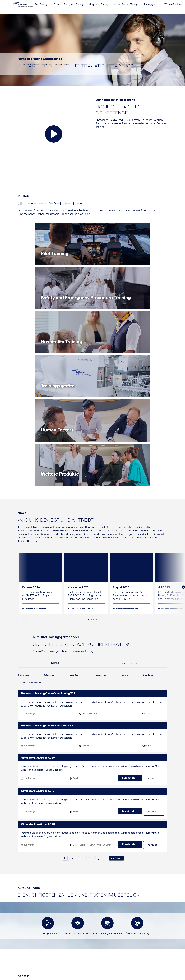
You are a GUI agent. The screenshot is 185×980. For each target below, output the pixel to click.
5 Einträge (116, 713)
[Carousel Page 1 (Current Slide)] (88, 478)
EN (167, 2)
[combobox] (24, 535)
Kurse (55, 522)
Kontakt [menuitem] (152, 2)
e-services (178, 2)
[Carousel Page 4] (97, 478)
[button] (121, 967)
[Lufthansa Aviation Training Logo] (20, 7)
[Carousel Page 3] (94, 478)
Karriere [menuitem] (143, 2)
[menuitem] (113, 2)
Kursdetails (133, 637)
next (184, 446)
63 (90, 713)
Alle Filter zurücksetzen (30, 541)
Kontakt (155, 572)
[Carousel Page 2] (91, 478)
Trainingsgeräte (130, 522)
